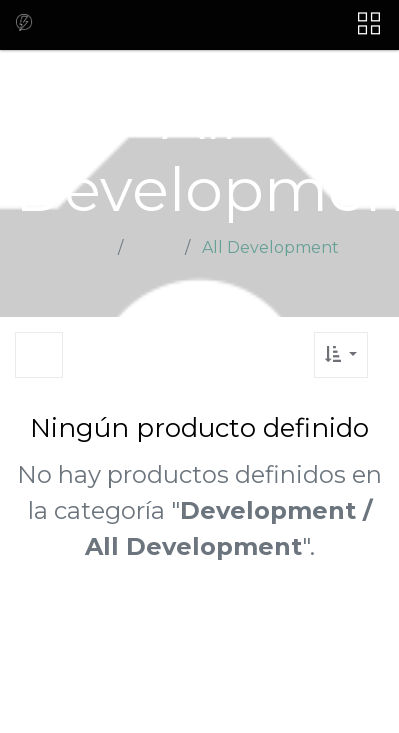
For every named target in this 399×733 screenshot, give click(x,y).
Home (85, 247)
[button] (341, 355)
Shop (156, 247)
